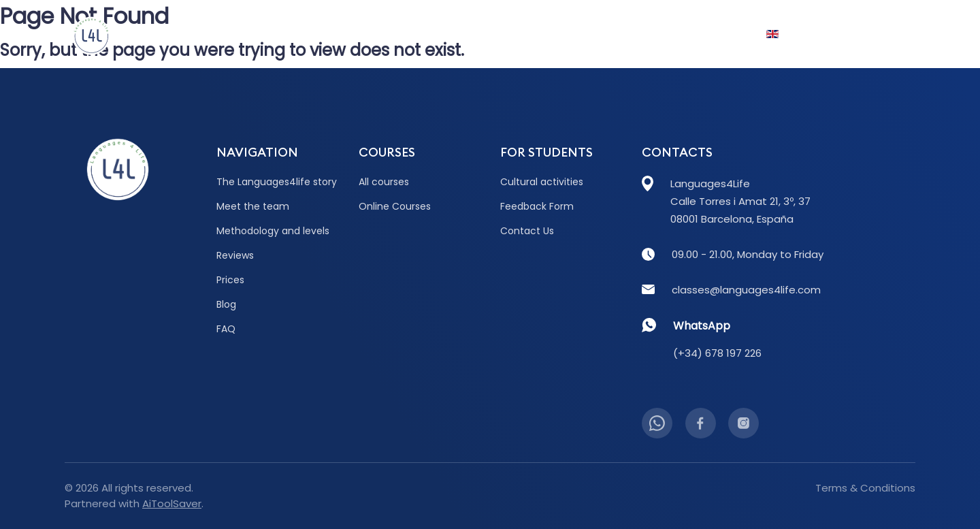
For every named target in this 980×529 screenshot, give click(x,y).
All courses (384, 182)
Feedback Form (537, 206)
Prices (461, 34)
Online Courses (395, 206)
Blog (515, 34)
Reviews (400, 34)
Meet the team (253, 206)
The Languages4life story (277, 182)
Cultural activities (542, 182)
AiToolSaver (172, 503)
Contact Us (869, 34)
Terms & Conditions (865, 488)
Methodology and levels (273, 231)
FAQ (670, 34)
